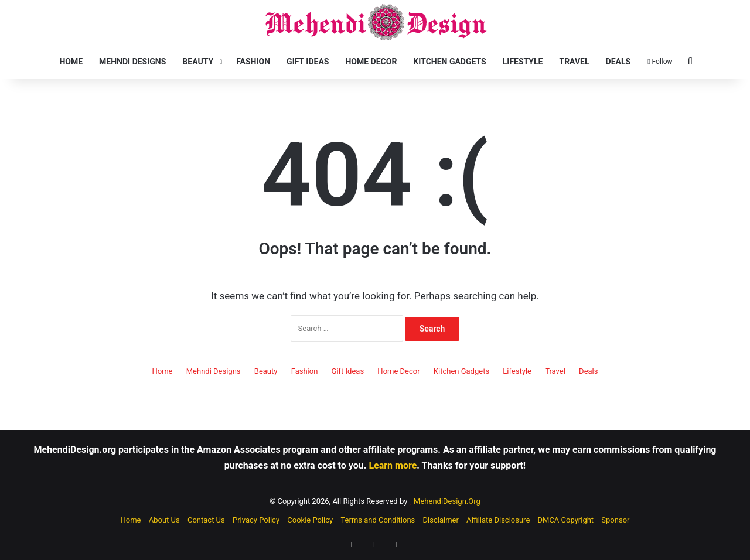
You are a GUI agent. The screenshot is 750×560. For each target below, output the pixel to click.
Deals (618, 62)
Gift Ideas (308, 62)
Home (71, 62)
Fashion (253, 62)
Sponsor (615, 520)
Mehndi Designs (132, 62)
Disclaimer (441, 520)
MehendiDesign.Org (447, 501)
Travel (574, 62)
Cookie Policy (310, 520)
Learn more (393, 465)
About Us (164, 520)
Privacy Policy (256, 520)
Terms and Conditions (378, 520)
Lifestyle (523, 62)
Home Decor (371, 62)
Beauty (198, 62)
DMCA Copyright (566, 520)
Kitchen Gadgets (449, 62)
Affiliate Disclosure (498, 520)
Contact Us (206, 520)
